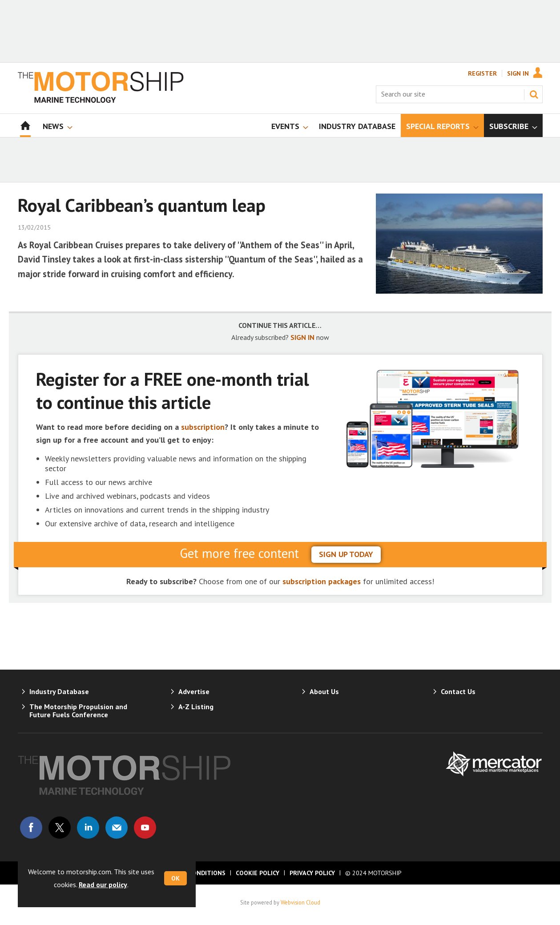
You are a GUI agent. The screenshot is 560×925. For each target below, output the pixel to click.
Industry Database (59, 691)
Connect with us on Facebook (31, 828)
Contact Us (458, 691)
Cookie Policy (258, 873)
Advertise (194, 691)
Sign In (518, 73)
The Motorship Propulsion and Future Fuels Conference (78, 711)
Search (534, 94)
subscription (203, 427)
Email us (117, 828)
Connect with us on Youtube (145, 828)
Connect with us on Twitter (60, 828)
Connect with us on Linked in (88, 828)
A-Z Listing (196, 707)
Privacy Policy (312, 873)
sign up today (346, 554)
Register (482, 73)
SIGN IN (302, 337)
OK (175, 878)
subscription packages (322, 581)
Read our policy (103, 885)
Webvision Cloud (300, 902)
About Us (324, 691)
